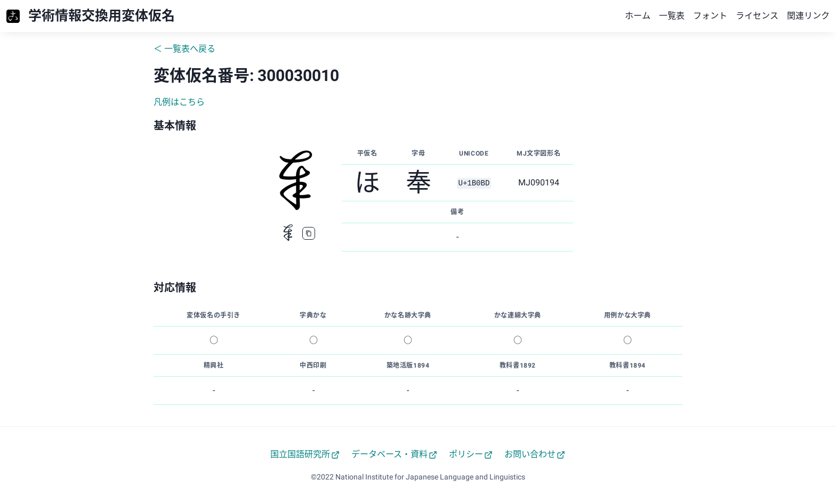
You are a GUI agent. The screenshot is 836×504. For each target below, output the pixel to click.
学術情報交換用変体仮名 (102, 16)
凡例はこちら (179, 102)
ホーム (638, 16)
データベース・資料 (394, 454)
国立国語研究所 (305, 454)
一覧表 (672, 16)
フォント (710, 16)
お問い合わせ (535, 454)
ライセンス (757, 16)
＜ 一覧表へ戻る (184, 49)
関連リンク (808, 16)
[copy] (309, 233)
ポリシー (471, 454)
